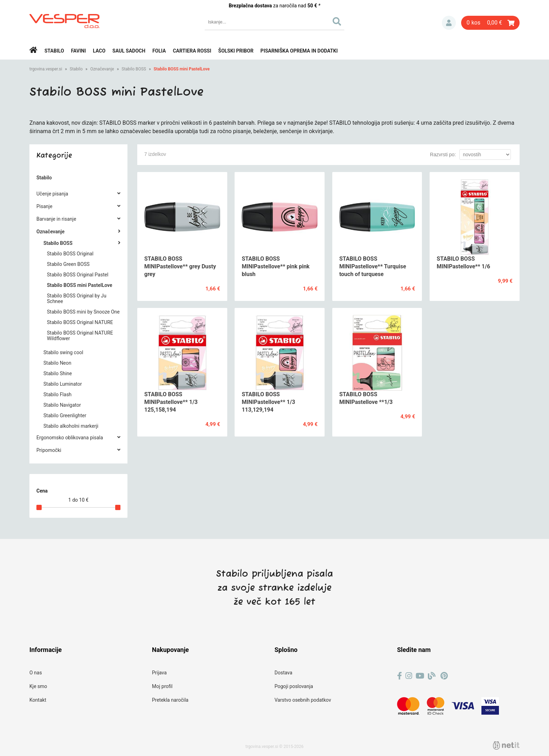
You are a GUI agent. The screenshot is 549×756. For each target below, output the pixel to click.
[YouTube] (420, 676)
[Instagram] (409, 676)
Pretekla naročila (170, 700)
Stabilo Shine (58, 373)
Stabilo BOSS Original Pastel (78, 275)
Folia (159, 51)
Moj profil (162, 686)
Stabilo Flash (57, 394)
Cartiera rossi (192, 51)
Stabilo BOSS (134, 69)
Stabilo (54, 51)
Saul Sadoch (129, 51)
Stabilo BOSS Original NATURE (80, 322)
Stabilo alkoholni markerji (71, 426)
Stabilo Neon (57, 363)
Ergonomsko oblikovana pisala (70, 438)
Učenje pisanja (52, 194)
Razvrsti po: (443, 154)
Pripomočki (49, 450)
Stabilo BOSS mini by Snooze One (83, 312)
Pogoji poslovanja (294, 686)
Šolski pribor (236, 51)
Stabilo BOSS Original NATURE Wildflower (80, 336)
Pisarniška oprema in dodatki (299, 51)
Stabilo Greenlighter (65, 415)
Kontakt (38, 700)
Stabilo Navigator (62, 405)
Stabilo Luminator (63, 384)
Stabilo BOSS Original (70, 254)
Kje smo (38, 686)
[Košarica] (490, 23)
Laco (99, 51)
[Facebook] (399, 676)
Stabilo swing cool (63, 352)
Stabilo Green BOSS (68, 264)
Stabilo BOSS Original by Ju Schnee (77, 298)
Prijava (449, 23)
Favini (79, 51)
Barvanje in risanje (56, 219)
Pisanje (44, 206)
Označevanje (102, 69)
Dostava (283, 673)
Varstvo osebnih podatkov (303, 700)
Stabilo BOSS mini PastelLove (182, 69)
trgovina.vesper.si (46, 69)
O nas (36, 673)
